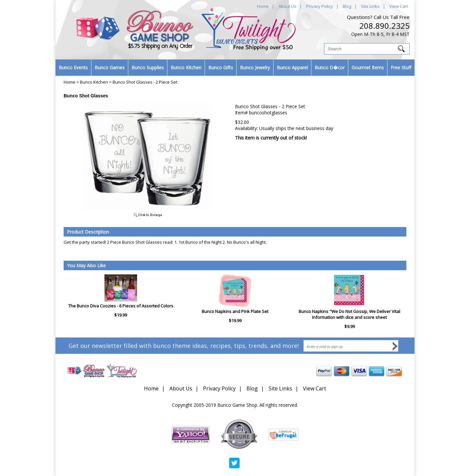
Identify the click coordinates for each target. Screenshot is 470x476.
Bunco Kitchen (186, 67)
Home (263, 6)
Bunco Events (73, 67)
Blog (347, 6)
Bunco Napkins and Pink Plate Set (235, 311)
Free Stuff (401, 67)
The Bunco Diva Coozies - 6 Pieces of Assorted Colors (121, 306)
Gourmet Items (368, 67)
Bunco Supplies (148, 67)
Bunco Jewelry (255, 67)
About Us (287, 6)
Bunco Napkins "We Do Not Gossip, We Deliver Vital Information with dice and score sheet (349, 314)
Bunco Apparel (292, 67)
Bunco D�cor (330, 67)
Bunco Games (110, 67)
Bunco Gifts (221, 67)
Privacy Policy (320, 6)
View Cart (399, 6)
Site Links (370, 6)
